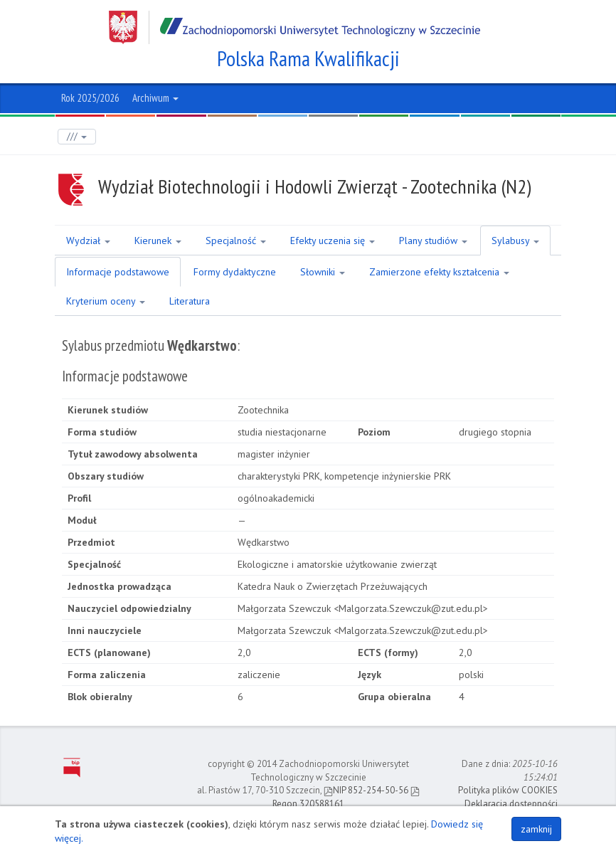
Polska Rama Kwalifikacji (308, 58)
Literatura (190, 301)
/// (77, 136)
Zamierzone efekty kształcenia (439, 272)
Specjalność (236, 241)
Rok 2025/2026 (90, 98)
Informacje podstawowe (118, 272)
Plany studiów (433, 241)
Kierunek (158, 241)
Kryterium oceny (106, 301)
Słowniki (323, 272)
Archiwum (155, 98)
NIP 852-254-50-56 (366, 790)
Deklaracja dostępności (511, 804)
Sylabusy (515, 241)
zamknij (536, 829)
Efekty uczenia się (333, 241)
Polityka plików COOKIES (508, 790)
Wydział (88, 241)
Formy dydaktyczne (235, 272)
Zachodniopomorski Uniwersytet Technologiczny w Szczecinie (294, 27)
